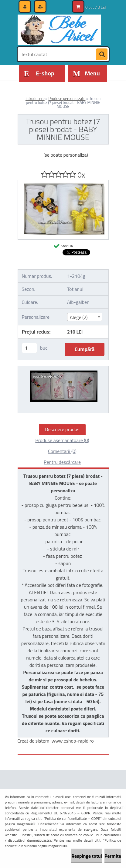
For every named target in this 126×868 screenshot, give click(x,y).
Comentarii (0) (62, 451)
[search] (102, 55)
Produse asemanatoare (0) (62, 440)
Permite (113, 856)
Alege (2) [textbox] (79, 317)
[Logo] (59, 30)
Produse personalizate (67, 98)
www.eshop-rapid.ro (73, 741)
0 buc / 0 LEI (95, 7)
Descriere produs (62, 429)
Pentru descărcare (62, 462)
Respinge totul (87, 856)
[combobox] (85, 317)
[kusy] (29, 348)
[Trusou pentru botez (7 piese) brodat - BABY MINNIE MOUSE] (63, 183)
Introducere (35, 98)
